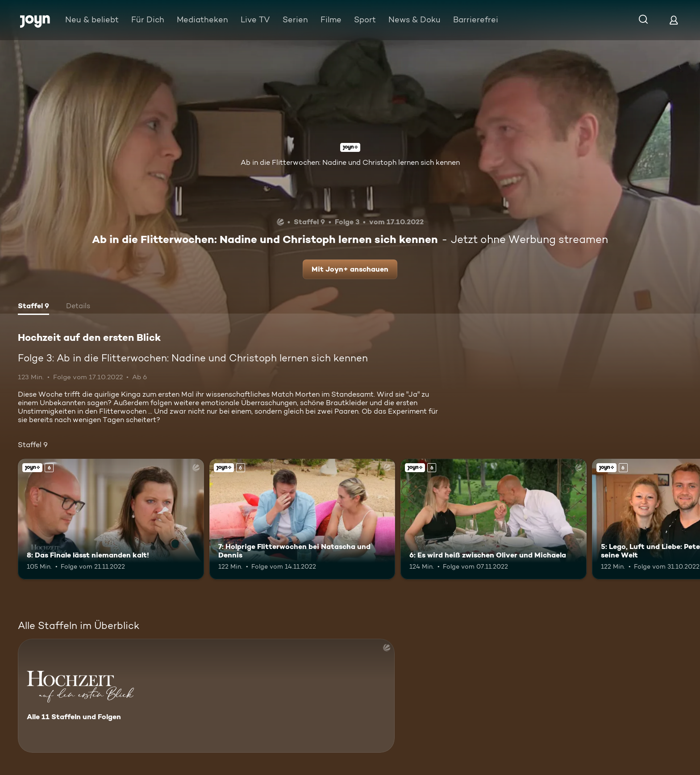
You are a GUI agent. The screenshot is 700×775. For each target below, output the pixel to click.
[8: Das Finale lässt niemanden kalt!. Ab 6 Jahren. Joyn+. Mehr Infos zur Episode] (111, 519)
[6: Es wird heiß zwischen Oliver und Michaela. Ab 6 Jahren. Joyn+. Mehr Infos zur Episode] (494, 519)
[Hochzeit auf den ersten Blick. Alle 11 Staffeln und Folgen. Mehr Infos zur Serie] (206, 696)
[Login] (674, 20)
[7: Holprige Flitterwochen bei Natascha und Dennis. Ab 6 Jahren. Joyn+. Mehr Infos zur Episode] (302, 519)
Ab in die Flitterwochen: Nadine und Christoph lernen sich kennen (350, 162)
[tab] (33, 307)
